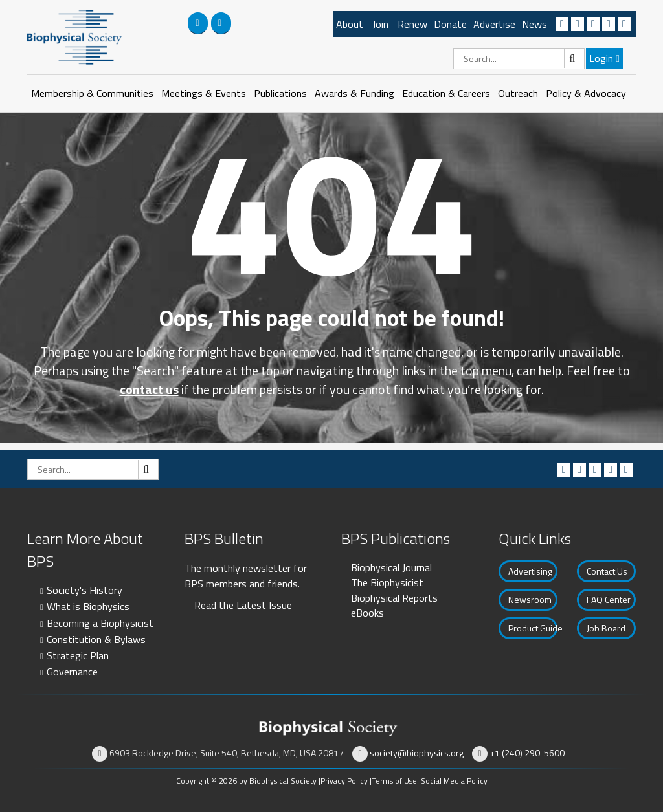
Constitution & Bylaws (96, 639)
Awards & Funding (354, 93)
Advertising (530, 571)
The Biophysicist (387, 582)
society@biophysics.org (417, 753)
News (534, 24)
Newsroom (530, 599)
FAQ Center (609, 599)
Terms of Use (394, 781)
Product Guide (533, 628)
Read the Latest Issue (243, 605)
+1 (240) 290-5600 (527, 753)
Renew (412, 24)
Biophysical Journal (391, 567)
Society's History (84, 590)
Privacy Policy (344, 781)
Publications (280, 93)
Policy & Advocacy (586, 93)
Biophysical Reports (394, 598)
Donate (450, 24)
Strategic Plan (78, 655)
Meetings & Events (204, 93)
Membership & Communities (92, 93)
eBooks (367, 613)
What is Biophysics (88, 606)
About (350, 24)
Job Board (606, 628)
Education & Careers (446, 93)
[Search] (519, 59)
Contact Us (607, 571)
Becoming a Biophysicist (100, 623)
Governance (72, 672)
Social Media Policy (454, 781)
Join (380, 24)
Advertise (494, 24)
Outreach (518, 93)
